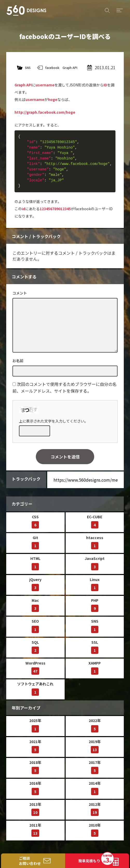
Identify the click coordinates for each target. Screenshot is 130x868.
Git (35, 542)
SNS (28, 68)
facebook (52, 68)
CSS (35, 521)
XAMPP (95, 668)
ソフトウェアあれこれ (35, 688)
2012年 (95, 809)
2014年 (95, 788)
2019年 (95, 746)
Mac (35, 605)
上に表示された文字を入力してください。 (53, 421)
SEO (35, 626)
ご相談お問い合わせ (30, 861)
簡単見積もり (96, 859)
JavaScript (95, 563)
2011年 (35, 830)
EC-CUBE (95, 521)
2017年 (95, 767)
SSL (95, 647)
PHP (95, 605)
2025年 (35, 725)
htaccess (95, 542)
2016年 (35, 788)
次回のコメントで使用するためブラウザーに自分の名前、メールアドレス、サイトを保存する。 (64, 387)
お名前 (18, 361)
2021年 (35, 746)
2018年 (35, 767)
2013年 (35, 809)
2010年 (95, 830)
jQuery (35, 584)
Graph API (70, 68)
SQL (35, 647)
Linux (95, 584)
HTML (35, 563)
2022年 (95, 725)
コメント (20, 293)
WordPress (35, 668)
